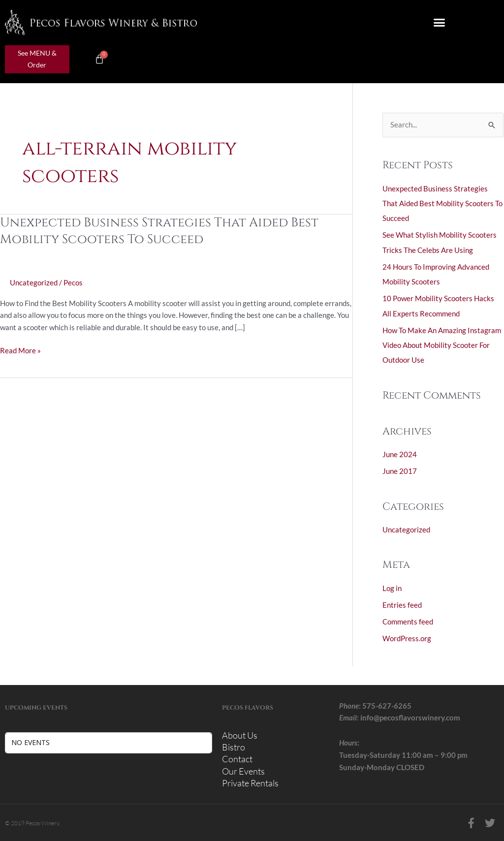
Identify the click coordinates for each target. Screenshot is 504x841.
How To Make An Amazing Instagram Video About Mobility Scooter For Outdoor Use (442, 343)
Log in (392, 586)
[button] (440, 23)
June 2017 (400, 469)
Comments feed (408, 619)
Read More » (20, 350)
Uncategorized (34, 282)
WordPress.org (407, 635)
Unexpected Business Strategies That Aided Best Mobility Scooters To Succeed (161, 231)
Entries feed (402, 602)
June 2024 (400, 453)
